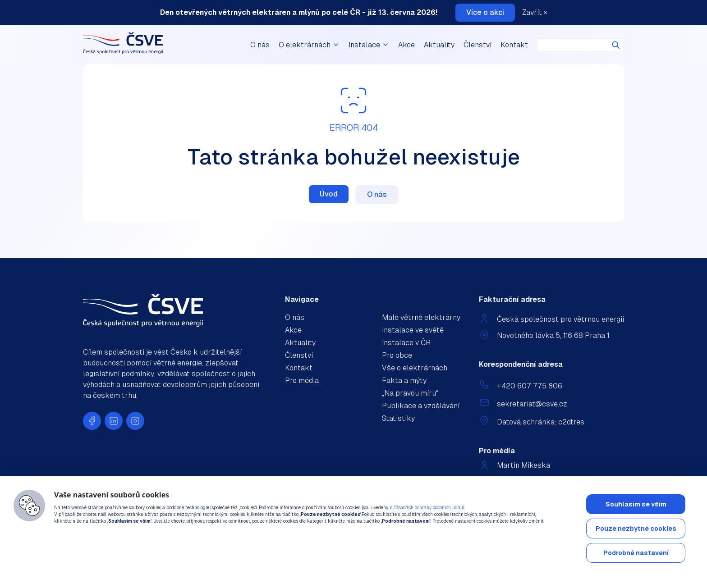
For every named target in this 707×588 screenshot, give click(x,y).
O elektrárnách (309, 45)
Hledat (616, 45)
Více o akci (485, 12)
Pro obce (397, 355)
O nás (260, 45)
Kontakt (514, 45)
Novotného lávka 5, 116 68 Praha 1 (553, 335)
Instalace (369, 45)
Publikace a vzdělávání (421, 406)
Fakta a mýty (404, 381)
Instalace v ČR (406, 343)
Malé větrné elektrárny (421, 317)
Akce (406, 45)
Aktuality (439, 45)
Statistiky (398, 418)
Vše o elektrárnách (415, 368)
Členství (477, 45)
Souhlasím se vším (636, 504)
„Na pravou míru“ (410, 393)
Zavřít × (535, 12)
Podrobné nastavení (636, 553)
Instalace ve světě (413, 330)
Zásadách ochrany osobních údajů (429, 508)
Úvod (329, 194)
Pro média (302, 381)
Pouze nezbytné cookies (636, 529)
